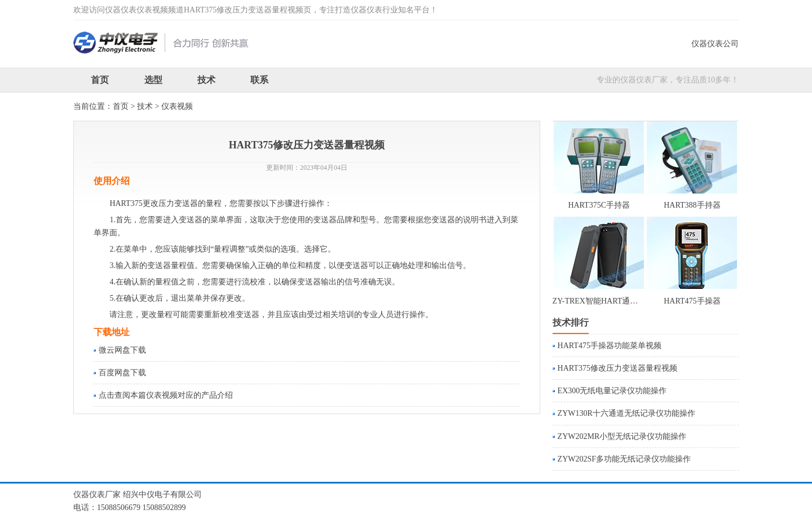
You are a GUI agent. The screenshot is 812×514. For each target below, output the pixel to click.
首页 (100, 80)
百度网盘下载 (122, 373)
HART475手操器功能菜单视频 (610, 346)
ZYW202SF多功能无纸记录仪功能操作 (624, 459)
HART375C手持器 (599, 205)
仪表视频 (177, 106)
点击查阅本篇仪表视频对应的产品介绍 (166, 395)
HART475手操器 (692, 301)
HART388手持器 (692, 205)
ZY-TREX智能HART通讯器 (599, 301)
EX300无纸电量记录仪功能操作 (612, 391)
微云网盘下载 (122, 350)
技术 (206, 80)
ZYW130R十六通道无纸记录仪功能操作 (626, 413)
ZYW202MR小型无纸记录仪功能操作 (622, 436)
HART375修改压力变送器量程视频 (617, 368)
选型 (153, 80)
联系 (259, 80)
